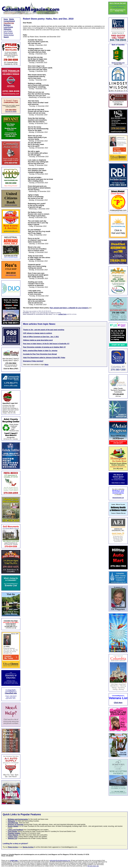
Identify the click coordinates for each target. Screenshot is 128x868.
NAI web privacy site (93, 866)
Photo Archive (8, 33)
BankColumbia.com (118, 63)
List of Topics (8, 31)
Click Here (118, 703)
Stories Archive (9, 35)
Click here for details (11, 112)
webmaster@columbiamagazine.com (60, 860)
